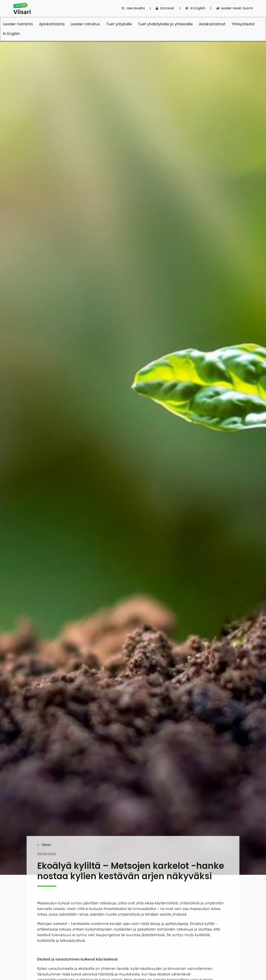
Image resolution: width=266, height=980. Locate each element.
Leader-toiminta (18, 24)
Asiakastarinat (212, 24)
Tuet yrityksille (119, 24)
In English (12, 34)
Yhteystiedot (243, 24)
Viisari (46, 845)
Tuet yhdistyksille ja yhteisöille (165, 24)
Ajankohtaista (52, 24)
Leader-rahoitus (85, 24)
